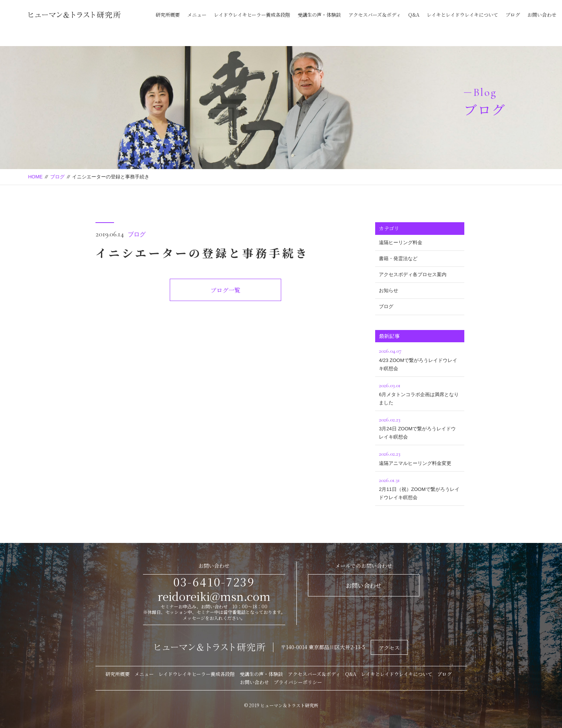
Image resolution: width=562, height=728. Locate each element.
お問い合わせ (542, 15)
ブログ (513, 15)
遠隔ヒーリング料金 (401, 242)
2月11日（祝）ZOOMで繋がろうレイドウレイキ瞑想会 (420, 488)
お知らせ (389, 290)
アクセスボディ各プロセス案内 (413, 274)
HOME (35, 177)
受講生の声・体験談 (319, 15)
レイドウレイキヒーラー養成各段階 (252, 15)
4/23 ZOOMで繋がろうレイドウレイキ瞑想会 (420, 358)
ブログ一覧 (225, 290)
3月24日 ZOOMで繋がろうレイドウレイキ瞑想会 (420, 427)
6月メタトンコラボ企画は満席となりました (420, 393)
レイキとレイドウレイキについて (462, 15)
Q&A (414, 15)
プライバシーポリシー (298, 682)
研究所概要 (168, 15)
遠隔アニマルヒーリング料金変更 (420, 457)
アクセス (389, 648)
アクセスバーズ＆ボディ (375, 15)
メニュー (197, 15)
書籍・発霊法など (398, 258)
